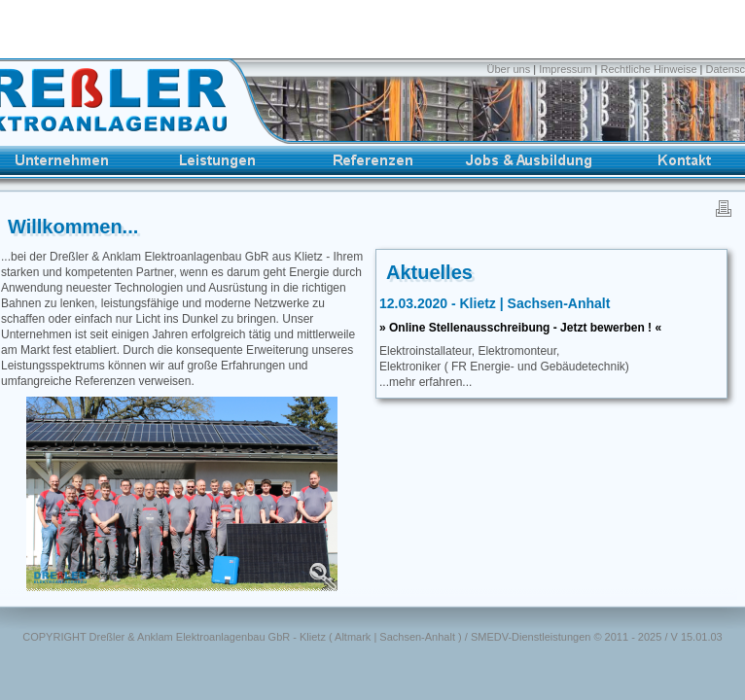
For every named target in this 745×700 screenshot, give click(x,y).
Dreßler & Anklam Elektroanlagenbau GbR (190, 637)
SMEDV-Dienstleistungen (531, 637)
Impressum (565, 69)
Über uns (511, 69)
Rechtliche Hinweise (649, 69)
